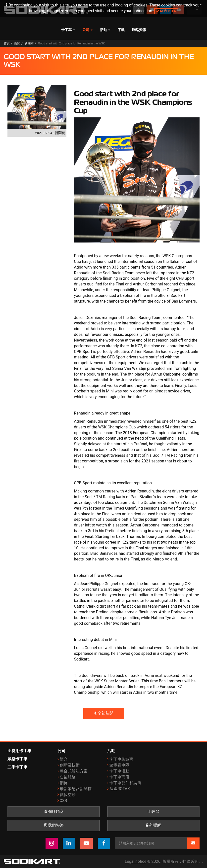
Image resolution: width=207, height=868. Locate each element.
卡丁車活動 (119, 771)
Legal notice (136, 861)
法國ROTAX (120, 789)
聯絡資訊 (139, 30)
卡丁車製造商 (121, 759)
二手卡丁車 (17, 767)
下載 (121, 30)
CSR (63, 801)
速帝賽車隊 (119, 765)
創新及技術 (70, 765)
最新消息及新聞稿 (76, 789)
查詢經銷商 (54, 812)
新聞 (17, 43)
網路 (64, 783)
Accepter (166, 11)
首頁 (7, 43)
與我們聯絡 (54, 825)
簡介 (64, 759)
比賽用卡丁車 (19, 751)
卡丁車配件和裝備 (125, 783)
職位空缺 (68, 795)
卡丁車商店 (119, 777)
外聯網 (154, 825)
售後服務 (68, 777)
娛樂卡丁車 (17, 759)
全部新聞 (104, 713)
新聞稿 (29, 43)
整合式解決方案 (74, 771)
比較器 (154, 812)
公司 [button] (87, 30)
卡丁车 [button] (68, 30)
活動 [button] (105, 30)
